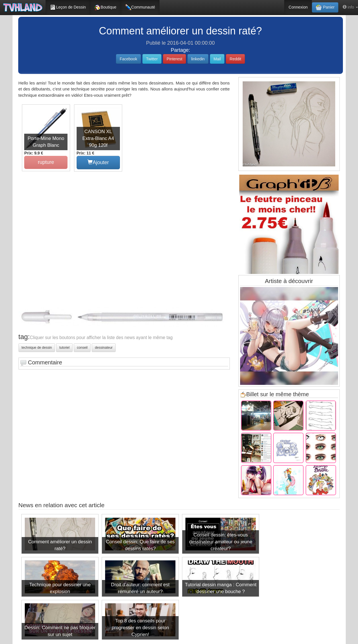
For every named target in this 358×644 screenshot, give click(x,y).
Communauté (140, 7)
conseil (82, 348)
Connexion (298, 7)
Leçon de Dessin (68, 7)
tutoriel (64, 348)
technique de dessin (37, 348)
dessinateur (104, 348)
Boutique (105, 7)
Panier (325, 7)
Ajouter (98, 162)
